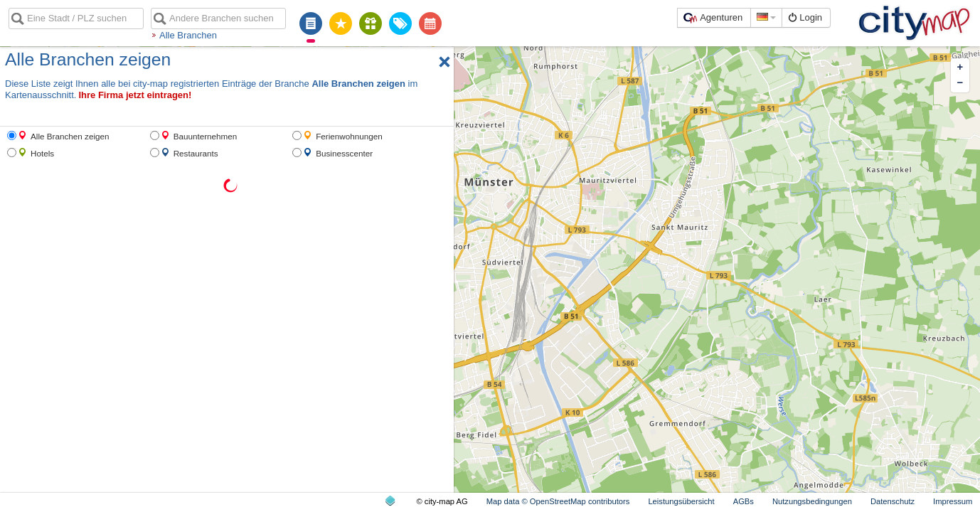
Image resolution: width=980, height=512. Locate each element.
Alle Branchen (188, 35)
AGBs (744, 501)
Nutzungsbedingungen (812, 501)
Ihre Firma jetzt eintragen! (135, 95)
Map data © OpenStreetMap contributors (558, 501)
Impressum (953, 501)
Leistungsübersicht (681, 501)
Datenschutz (893, 501)
